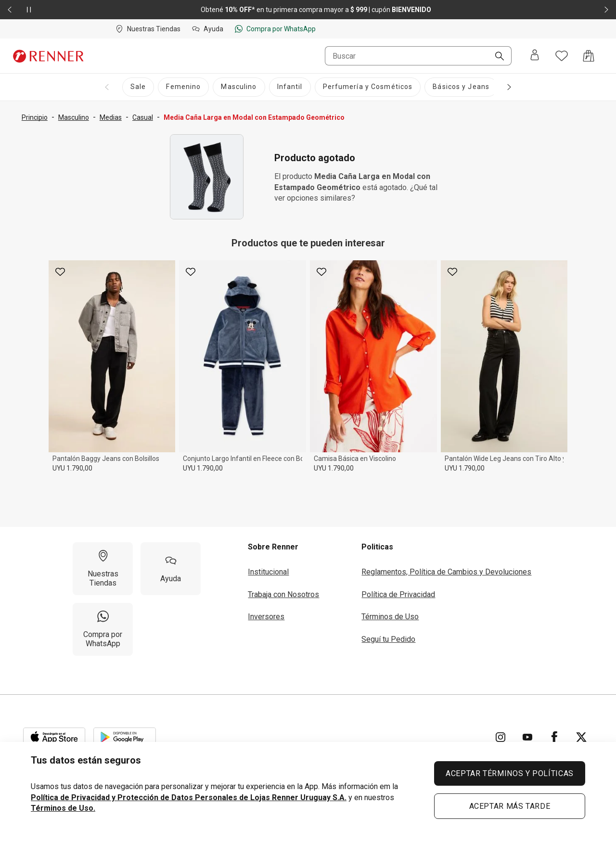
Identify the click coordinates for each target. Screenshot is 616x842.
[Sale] (138, 87)
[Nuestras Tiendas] (103, 569)
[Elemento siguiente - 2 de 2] (606, 10)
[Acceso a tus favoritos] (562, 56)
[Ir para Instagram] (500, 737)
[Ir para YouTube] (527, 737)
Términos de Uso (390, 617)
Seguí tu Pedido (388, 639)
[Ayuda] (171, 569)
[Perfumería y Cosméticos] (368, 87)
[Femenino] (183, 87)
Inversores (266, 617)
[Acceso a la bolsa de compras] (589, 56)
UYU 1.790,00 (72, 468)
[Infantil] (290, 87)
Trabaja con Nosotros (283, 594)
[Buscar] (496, 57)
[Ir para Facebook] (554, 737)
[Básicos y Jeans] (461, 87)
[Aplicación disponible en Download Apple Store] (54, 737)
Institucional (268, 572)
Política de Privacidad (398, 594)
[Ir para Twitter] (581, 737)
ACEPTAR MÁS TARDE (510, 806)
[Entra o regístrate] (535, 56)
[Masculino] (239, 87)
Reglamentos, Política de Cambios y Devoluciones (446, 572)
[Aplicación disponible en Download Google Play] (125, 737)
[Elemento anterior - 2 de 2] (10, 10)
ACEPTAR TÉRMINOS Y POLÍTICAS (510, 773)
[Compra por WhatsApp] (103, 629)
